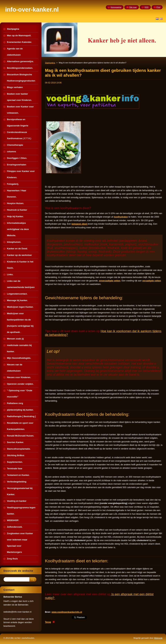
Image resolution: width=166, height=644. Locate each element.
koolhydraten (121, 217)
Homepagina (116, 7)
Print (158, 7)
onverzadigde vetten (110, 281)
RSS (146, 7)
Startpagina (50, 63)
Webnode (158, 638)
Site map (133, 7)
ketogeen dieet (80, 224)
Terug (48, 622)
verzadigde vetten (152, 281)
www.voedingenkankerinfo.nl (67, 612)
